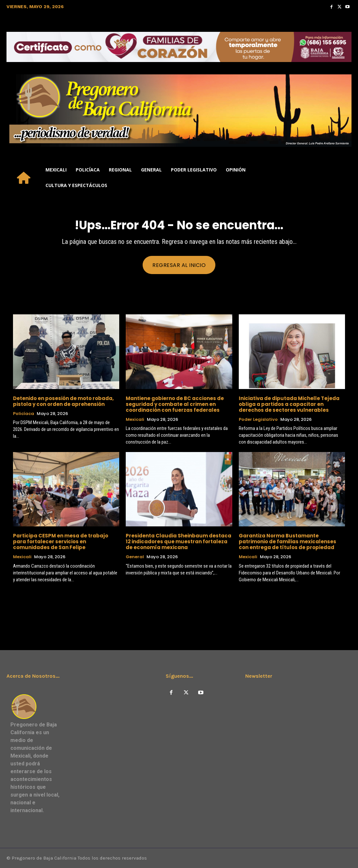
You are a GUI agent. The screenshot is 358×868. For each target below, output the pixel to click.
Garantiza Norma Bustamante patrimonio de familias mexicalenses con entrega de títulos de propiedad (288, 541)
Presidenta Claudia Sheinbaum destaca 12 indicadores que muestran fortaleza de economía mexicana (179, 541)
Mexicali (135, 420)
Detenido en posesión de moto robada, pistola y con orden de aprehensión (63, 401)
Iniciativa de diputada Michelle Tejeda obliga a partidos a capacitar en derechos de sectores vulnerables (289, 404)
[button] (344, 178)
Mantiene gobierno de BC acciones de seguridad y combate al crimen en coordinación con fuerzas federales (175, 404)
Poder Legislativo (258, 420)
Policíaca (24, 414)
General (135, 557)
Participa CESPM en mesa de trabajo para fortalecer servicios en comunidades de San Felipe (61, 541)
